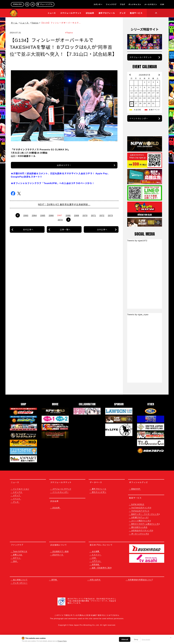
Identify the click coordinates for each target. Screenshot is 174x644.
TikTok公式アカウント (140, 511)
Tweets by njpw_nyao (138, 314)
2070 (85, 215)
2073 (110, 215)
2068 (68, 215)
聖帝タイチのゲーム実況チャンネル (146, 524)
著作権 (54, 580)
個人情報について (20, 580)
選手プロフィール (107, 13)
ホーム (14, 23)
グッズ (16, 502)
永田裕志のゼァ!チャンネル (142, 530)
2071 (93, 215)
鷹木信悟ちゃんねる (139, 527)
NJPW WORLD (138, 504)
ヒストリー (96, 554)
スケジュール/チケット (71, 13)
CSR (162, 4)
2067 (60, 215)
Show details (146, 639)
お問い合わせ (95, 580)
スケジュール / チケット (141, 57)
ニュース (52, 13)
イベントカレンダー (139, 118)
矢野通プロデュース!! (140, 517)
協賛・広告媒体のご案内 (102, 568)
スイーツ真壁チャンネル (141, 521)
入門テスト (96, 561)
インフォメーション (21, 489)
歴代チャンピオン (99, 492)
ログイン (17, 558)
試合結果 (90, 13)
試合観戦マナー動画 (61, 551)
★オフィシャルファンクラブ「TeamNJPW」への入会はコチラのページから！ (53, 183)
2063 (26, 215)
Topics (35, 23)
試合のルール (58, 554)
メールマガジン (151, 4)
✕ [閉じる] (171, 637)
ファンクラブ (111, 4)
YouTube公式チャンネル (141, 507)
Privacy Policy (62, 641)
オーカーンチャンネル (140, 534)
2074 (60, 220)
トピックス (18, 492)
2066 (51, 215)
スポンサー (98, 4)
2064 (34, 215)
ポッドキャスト (135, 4)
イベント (17, 498)
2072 (102, 215)
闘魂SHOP (136, 489)
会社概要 (95, 551)
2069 (77, 215)
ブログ (122, 4)
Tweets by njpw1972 (137, 240)
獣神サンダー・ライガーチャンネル (146, 514)
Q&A (15, 561)
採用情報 (95, 564)
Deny (136, 639)
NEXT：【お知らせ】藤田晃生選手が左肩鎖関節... (64, 204)
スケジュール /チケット (62, 489)
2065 (43, 215)
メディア (17, 495)
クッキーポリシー (20, 583)
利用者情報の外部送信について (141, 580)
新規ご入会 (18, 554)
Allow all (125, 639)
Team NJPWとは (20, 551)
